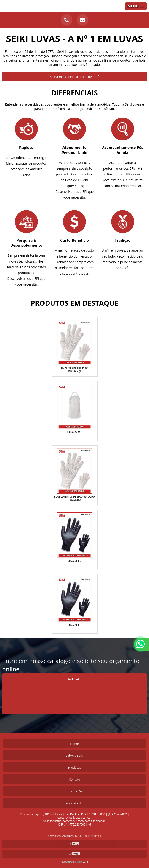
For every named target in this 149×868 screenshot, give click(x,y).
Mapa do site (74, 803)
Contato (74, 779)
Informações (75, 791)
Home (74, 744)
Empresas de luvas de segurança (74, 370)
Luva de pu (74, 561)
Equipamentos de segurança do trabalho (74, 498)
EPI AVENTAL (74, 432)
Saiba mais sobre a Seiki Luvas (74, 77)
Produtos (75, 767)
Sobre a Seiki (74, 756)
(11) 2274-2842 (118, 814)
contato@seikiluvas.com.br (75, 818)
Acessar (74, 679)
